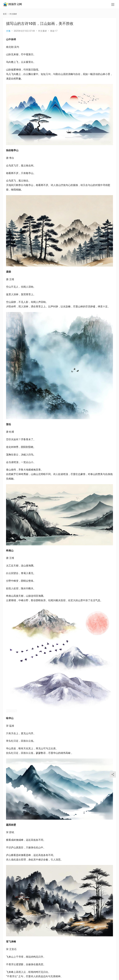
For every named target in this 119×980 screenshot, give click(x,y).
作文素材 (42, 31)
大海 (8, 31)
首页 (5, 14)
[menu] (113, 5)
